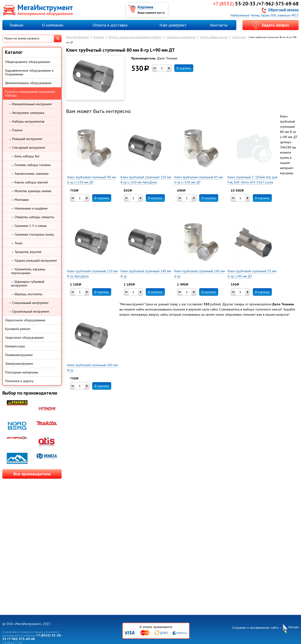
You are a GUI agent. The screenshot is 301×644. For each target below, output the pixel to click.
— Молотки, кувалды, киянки (31, 191)
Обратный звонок (283, 10)
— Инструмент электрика (26, 113)
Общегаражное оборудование (28, 62)
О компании (53, 25)
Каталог (99, 37)
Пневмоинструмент (19, 355)
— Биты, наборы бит (25, 156)
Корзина (145, 7)
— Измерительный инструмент (30, 104)
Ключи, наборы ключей (214, 37)
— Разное (16, 130)
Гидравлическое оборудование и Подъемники (29, 72)
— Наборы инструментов (27, 121)
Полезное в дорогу (19, 381)
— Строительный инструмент (29, 311)
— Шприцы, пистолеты (27, 294)
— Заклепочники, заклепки (30, 174)
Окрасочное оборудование (25, 320)
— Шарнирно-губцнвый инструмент (28, 283)
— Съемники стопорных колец (33, 234)
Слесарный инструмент (181, 37)
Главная (16, 25)
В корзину (184, 68)
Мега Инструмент (77, 37)
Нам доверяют (173, 25)
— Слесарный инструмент (27, 147)
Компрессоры (15, 346)
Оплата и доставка (110, 25)
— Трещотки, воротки (26, 252)
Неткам (293, 627)
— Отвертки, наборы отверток (33, 217)
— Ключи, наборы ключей (29, 182)
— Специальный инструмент (29, 303)
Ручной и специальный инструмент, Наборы (135, 37)
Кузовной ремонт (18, 329)
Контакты (219, 25)
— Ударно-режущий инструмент (34, 260)
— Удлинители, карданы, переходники (28, 271)
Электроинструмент (19, 364)
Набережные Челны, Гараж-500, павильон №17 (265, 15)
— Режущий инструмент (26, 139)
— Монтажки (20, 200)
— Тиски (17, 243)
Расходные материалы (22, 372)
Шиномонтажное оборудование (28, 83)
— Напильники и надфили (29, 208)
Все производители (32, 474)
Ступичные (239, 37)
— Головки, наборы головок (31, 165)
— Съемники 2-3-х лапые (29, 226)
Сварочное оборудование (24, 338)
